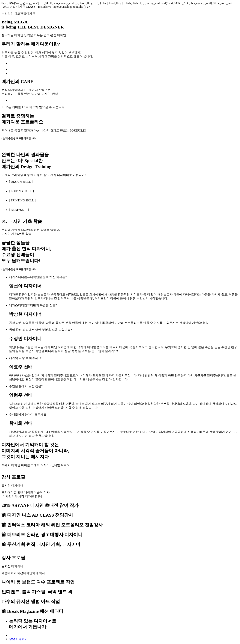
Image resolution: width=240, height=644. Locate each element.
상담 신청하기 (19, 639)
